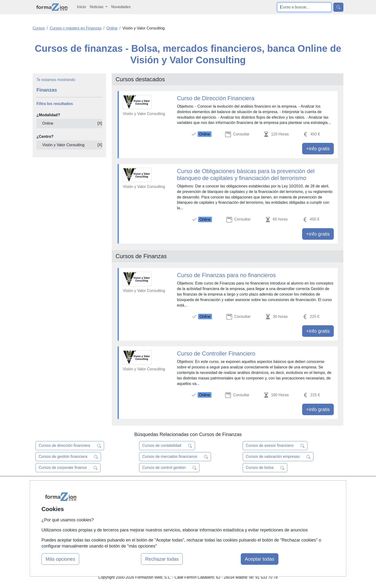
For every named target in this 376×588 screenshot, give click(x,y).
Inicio (81, 7)
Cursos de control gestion (169, 468)
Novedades (121, 7)
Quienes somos (129, 496)
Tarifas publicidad (130, 505)
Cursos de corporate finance (68, 468)
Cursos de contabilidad (167, 446)
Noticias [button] (97, 7)
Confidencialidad (235, 496)
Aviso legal (230, 505)
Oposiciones (179, 529)
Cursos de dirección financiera (70, 446)
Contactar (229, 486)
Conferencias (180, 505)
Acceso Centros (129, 524)
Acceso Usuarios (130, 514)
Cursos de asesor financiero (275, 446)
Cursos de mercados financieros (175, 457)
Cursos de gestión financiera (68, 457)
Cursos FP (177, 496)
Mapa (120, 486)
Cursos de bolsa (265, 468)
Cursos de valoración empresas (278, 457)
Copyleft (228, 514)
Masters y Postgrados (187, 486)
